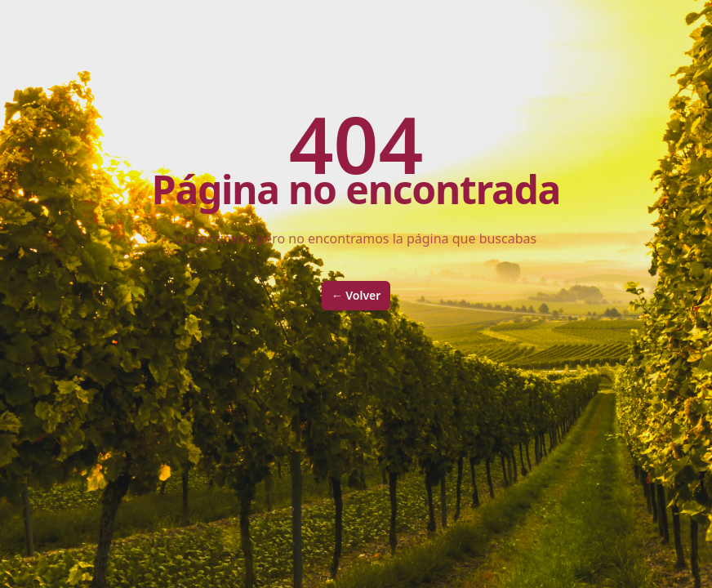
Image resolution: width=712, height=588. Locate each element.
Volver (356, 295)
